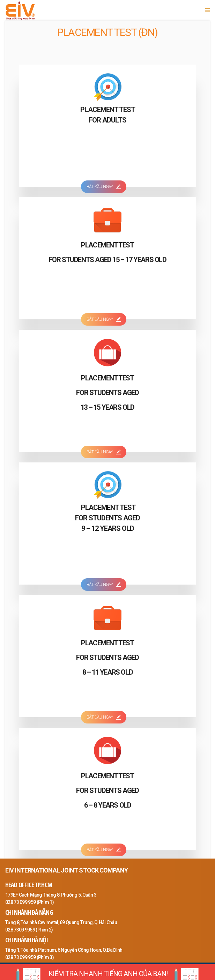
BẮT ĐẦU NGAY (104, 187)
